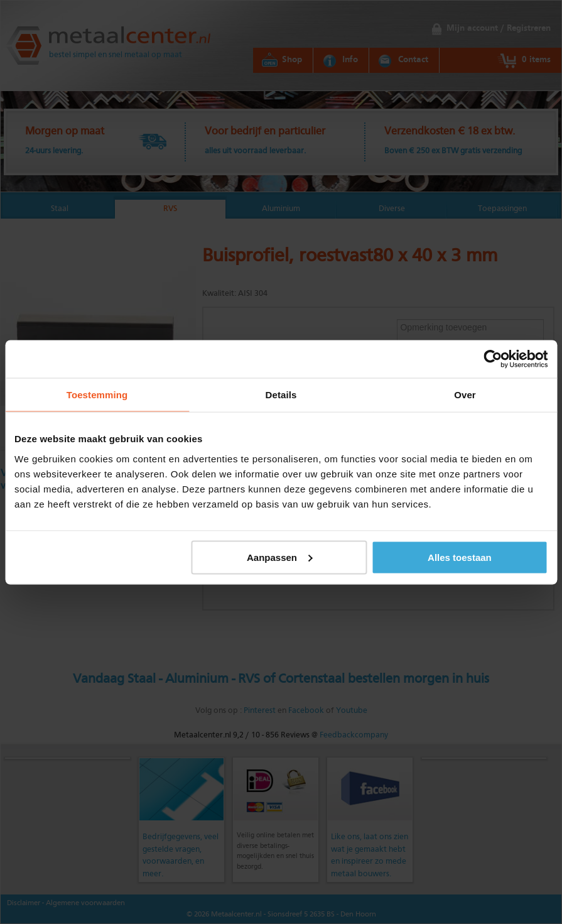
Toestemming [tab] (97, 394)
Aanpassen (279, 557)
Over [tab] (465, 394)
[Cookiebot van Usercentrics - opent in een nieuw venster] (493, 359)
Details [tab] (281, 394)
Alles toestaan (460, 557)
